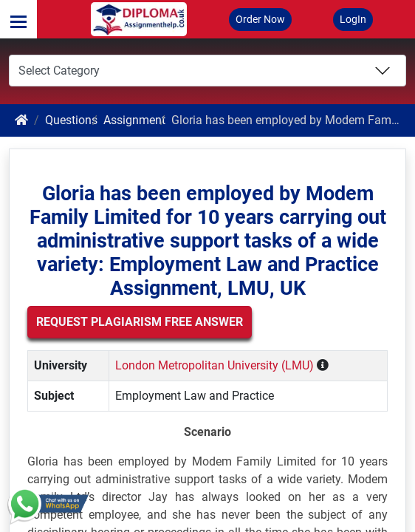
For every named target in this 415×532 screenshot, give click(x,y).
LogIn (353, 19)
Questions (71, 120)
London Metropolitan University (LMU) (215, 365)
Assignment (134, 120)
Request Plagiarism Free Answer (140, 322)
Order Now (260, 19)
